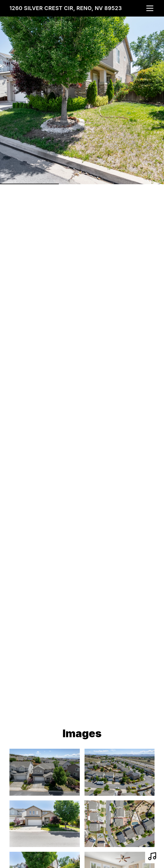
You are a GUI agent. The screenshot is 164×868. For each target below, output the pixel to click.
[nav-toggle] (150, 8)
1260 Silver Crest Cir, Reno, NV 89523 (66, 8)
